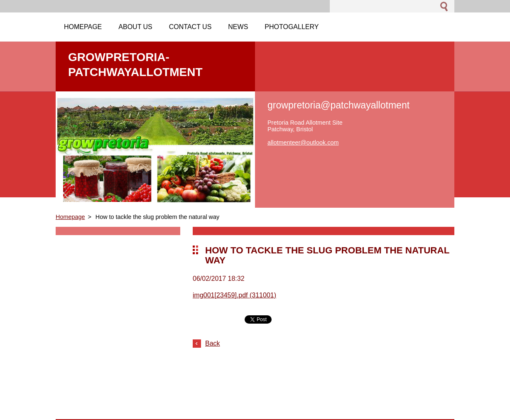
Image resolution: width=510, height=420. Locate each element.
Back (213, 343)
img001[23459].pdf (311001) (234, 295)
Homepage (70, 217)
